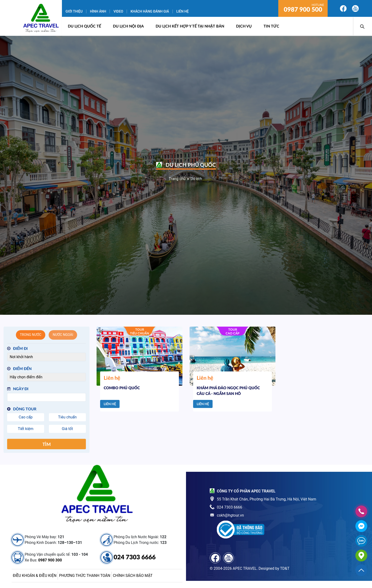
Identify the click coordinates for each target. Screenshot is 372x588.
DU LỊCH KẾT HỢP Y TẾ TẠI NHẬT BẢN (190, 26)
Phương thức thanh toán (85, 576)
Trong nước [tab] (31, 335)
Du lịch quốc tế (84, 26)
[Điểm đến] (46, 377)
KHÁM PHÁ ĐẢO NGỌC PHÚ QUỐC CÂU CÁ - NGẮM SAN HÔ (228, 391)
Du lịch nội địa (128, 26)
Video (118, 12)
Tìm (47, 445)
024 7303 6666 (135, 557)
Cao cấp (26, 417)
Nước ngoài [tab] (63, 335)
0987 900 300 (50, 560)
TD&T (285, 568)
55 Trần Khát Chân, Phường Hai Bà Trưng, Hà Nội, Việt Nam (267, 499)
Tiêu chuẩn (67, 417)
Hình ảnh (98, 12)
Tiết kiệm (26, 429)
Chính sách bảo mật (133, 576)
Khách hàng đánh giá (150, 12)
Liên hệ (182, 12)
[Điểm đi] (46, 357)
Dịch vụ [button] (244, 26)
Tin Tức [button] (271, 26)
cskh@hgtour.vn (230, 515)
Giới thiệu (74, 12)
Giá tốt (67, 429)
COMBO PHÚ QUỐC (122, 388)
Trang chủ (177, 179)
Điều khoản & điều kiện (35, 576)
